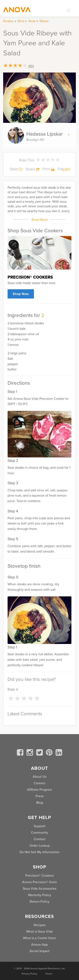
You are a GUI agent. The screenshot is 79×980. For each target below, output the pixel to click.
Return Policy (40, 901)
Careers (39, 783)
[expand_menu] (68, 11)
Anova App (39, 944)
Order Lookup (40, 846)
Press (40, 796)
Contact (40, 839)
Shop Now (21, 294)
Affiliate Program (39, 790)
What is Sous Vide (39, 931)
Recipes (8, 21)
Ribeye (44, 21)
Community (39, 833)
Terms (49, 974)
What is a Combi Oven (39, 938)
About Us (39, 777)
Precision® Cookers (39, 876)
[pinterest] (50, 753)
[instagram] (31, 753)
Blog (40, 803)
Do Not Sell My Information (39, 852)
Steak (32, 21)
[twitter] (40, 753)
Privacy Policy (29, 974)
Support (39, 826)
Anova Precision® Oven (39, 882)
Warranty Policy (40, 895)
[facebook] (21, 753)
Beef (21, 21)
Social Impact (39, 951)
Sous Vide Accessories (39, 888)
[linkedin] (59, 753)
